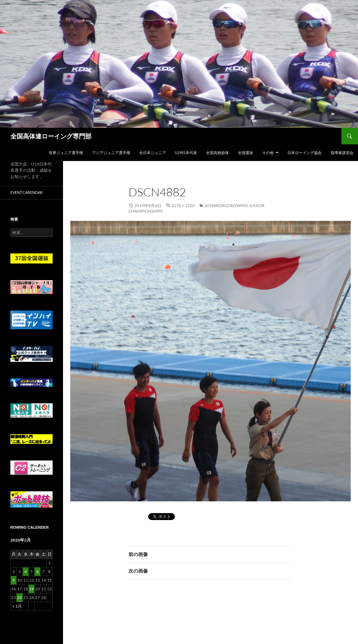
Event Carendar (26, 192)
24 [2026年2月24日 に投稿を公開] (19, 597)
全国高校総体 (217, 153)
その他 (268, 153)
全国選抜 (245, 153)
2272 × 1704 (183, 205)
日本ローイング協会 (305, 153)
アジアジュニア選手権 (111, 153)
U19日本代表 (186, 153)
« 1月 (17, 606)
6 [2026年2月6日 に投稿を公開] (38, 571)
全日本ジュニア (153, 153)
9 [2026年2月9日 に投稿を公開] (14, 580)
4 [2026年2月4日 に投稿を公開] (25, 571)
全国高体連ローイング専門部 (51, 136)
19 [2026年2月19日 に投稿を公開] (32, 589)
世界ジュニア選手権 (66, 153)
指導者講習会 (342, 153)
